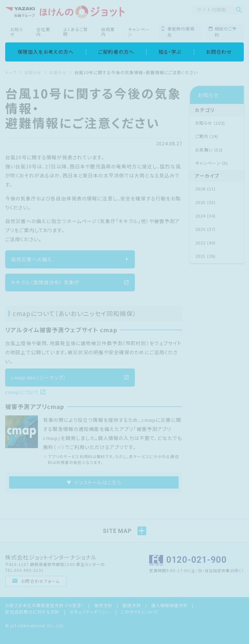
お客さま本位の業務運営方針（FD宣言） (45, 605)
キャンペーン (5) (212, 163)
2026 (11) (205, 189)
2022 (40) (205, 243)
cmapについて (25, 392)
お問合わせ (219, 52)
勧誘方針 (132, 605)
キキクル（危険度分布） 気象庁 (70, 282)
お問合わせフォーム (36, 581)
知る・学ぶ (170, 52)
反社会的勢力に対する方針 (32, 612)
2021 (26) (205, 256)
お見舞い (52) (209, 150)
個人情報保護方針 (169, 605)
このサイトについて (140, 612)
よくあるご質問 (76, 32)
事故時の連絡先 (178, 32)
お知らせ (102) (210, 123)
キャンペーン (139, 32)
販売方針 (104, 605)
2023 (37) (205, 229)
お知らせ (17, 32)
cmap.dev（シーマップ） (70, 377)
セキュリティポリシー (90, 612)
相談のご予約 (223, 32)
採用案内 (108, 32)
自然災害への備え (70, 259)
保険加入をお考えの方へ (46, 52)
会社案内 (43, 32)
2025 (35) (205, 202)
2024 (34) (205, 216)
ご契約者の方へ (116, 52)
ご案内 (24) (207, 136)
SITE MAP (117, 531)
